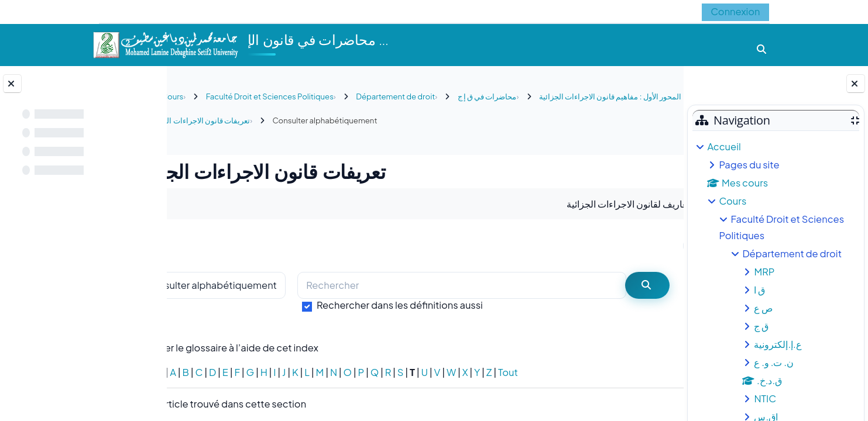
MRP (764, 272)
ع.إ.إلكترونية (778, 344)
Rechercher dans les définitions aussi (449, 305)
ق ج (761, 326)
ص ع (763, 308)
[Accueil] (165, 44)
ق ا (759, 290)
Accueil (724, 146)
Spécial (196, 372)
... (651, 245)
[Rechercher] (484, 286)
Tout (557, 372)
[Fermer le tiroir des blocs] (856, 84)
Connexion (735, 11)
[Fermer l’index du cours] (12, 84)
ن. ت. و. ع (774, 362)
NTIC (765, 398)
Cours (733, 201)
